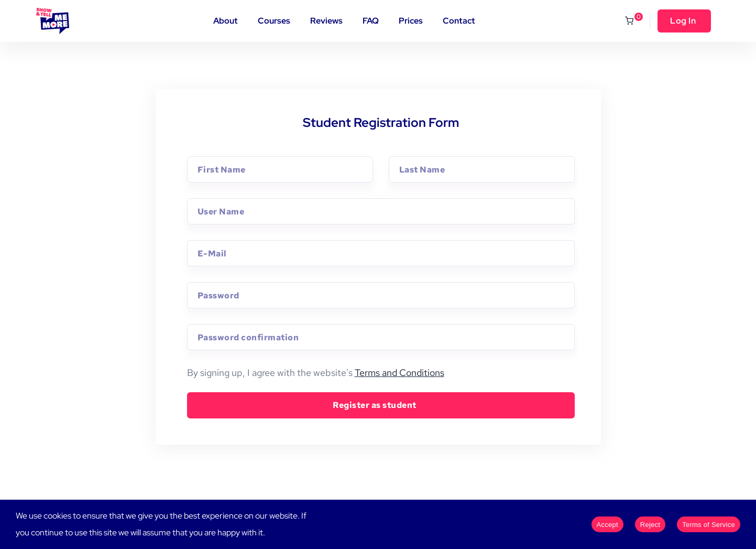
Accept (607, 525)
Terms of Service (709, 525)
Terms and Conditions (399, 373)
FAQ (371, 21)
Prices (411, 21)
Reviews (326, 21)
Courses (274, 21)
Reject (650, 525)
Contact (459, 21)
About (226, 21)
